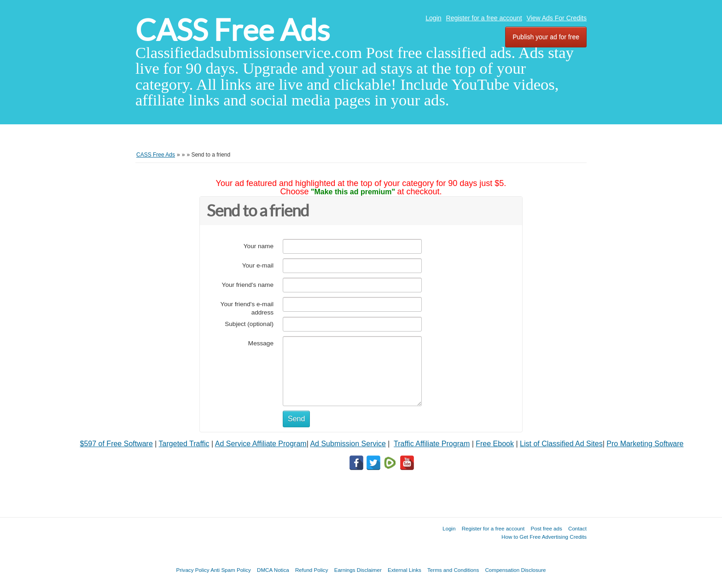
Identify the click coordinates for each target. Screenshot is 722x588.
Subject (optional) (249, 324)
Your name (259, 246)
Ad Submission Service (348, 444)
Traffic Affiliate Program (432, 444)
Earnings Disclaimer (358, 570)
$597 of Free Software (116, 444)
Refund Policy (312, 570)
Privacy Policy (192, 570)
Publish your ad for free (546, 37)
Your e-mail (258, 265)
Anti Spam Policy (231, 570)
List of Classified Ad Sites (561, 444)
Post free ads (546, 528)
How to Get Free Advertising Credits (544, 537)
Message (261, 343)
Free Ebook (495, 444)
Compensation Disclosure (515, 570)
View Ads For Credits (557, 18)
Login (433, 18)
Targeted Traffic (184, 444)
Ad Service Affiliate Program (261, 444)
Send (296, 419)
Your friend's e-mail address (247, 308)
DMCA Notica (273, 570)
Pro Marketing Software (645, 444)
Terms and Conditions (453, 570)
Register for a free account (484, 18)
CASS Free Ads (233, 30)
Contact (577, 528)
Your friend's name (248, 285)
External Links (405, 570)
